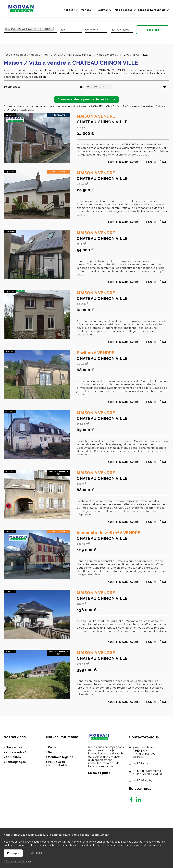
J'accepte (13, 853)
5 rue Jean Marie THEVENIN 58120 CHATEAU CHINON (144, 752)
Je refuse (36, 853)
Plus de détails (157, 168)
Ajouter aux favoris (124, 168)
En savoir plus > (100, 773)
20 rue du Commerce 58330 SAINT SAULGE (148, 772)
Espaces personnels (152, 10)
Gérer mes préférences (17, 861)
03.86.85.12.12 (142, 763)
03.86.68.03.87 (143, 780)
